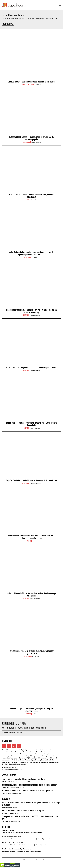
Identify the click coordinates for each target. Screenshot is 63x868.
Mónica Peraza (35, 200)
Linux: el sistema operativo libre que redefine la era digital (31, 82)
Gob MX (35, 541)
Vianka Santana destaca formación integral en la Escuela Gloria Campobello (31, 424)
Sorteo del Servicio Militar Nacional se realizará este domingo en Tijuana (31, 595)
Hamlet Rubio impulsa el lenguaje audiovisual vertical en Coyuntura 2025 (31, 652)
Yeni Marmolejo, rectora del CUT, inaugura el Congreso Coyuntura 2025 (31, 710)
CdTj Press (35, 656)
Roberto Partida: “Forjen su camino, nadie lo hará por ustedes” (31, 368)
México (29, 541)
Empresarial (26, 142)
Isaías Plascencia (36, 142)
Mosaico (5, 813)
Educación (28, 714)
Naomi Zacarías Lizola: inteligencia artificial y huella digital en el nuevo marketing (31, 311)
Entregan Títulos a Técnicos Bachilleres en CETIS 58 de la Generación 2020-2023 (30, 818)
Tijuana (26, 599)
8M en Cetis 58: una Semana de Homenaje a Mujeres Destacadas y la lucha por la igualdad (31, 804)
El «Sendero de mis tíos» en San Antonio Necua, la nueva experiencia (31, 196)
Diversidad (28, 257)
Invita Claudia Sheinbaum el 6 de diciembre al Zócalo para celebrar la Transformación (31, 537)
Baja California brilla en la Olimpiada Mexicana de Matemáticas (31, 480)
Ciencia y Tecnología (28, 85)
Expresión (26, 315)
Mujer (4, 808)
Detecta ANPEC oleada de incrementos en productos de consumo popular (31, 138)
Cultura (26, 428)
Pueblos (27, 200)
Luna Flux (39, 85)
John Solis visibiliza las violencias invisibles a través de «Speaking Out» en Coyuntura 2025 (31, 253)
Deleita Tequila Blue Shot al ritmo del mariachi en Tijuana (23, 811)
